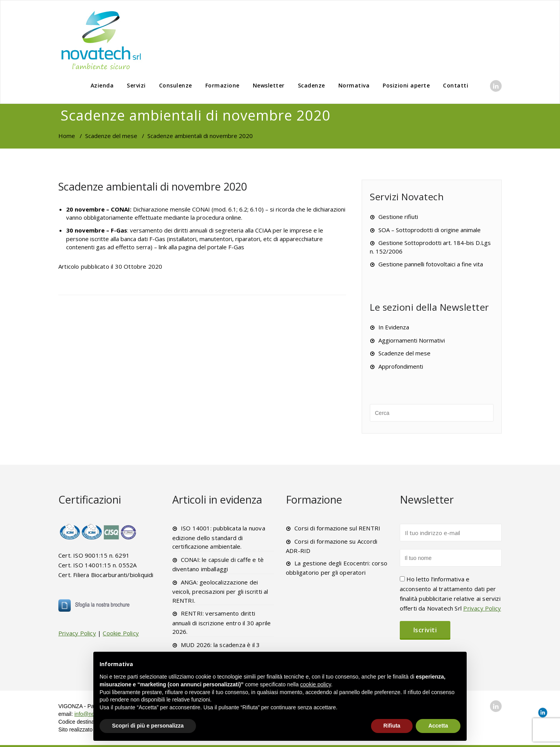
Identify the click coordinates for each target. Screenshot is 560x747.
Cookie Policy (121, 633)
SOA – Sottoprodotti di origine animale (430, 230)
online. (234, 217)
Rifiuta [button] (392, 726)
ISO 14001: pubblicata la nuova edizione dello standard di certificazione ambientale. (219, 537)
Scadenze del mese (111, 136)
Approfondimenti (401, 366)
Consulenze (176, 85)
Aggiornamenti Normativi (412, 340)
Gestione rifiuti (398, 217)
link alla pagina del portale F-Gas (201, 247)
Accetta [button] (438, 726)
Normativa (354, 85)
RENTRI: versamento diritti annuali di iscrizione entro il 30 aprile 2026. (222, 622)
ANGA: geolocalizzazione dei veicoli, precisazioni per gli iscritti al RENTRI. (220, 591)
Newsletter (269, 85)
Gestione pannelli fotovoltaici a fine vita (431, 264)
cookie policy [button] (316, 684)
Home (67, 136)
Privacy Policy (77, 633)
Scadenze (311, 85)
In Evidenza (394, 327)
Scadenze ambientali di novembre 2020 (153, 186)
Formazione (222, 85)
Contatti (456, 85)
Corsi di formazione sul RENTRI (337, 528)
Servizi (136, 85)
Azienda (102, 85)
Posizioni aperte (406, 85)
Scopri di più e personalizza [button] (148, 726)
